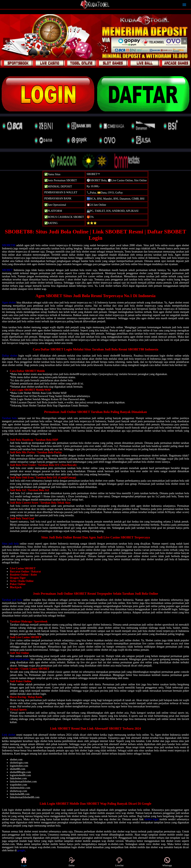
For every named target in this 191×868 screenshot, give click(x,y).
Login (24, 862)
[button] (6, 41)
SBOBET (7, 270)
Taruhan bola (9, 418)
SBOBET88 (9, 245)
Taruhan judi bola (12, 600)
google (21, 850)
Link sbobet (9, 735)
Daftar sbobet (10, 356)
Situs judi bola (10, 544)
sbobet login (152, 819)
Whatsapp (167, 862)
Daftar (72, 862)
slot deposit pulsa (19, 659)
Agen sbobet (9, 303)
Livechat (119, 862)
